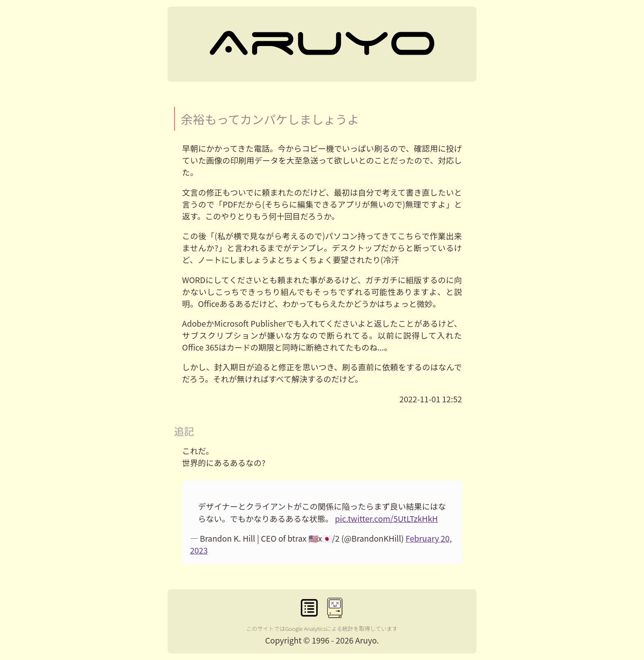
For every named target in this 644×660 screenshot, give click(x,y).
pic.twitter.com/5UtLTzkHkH (387, 519)
